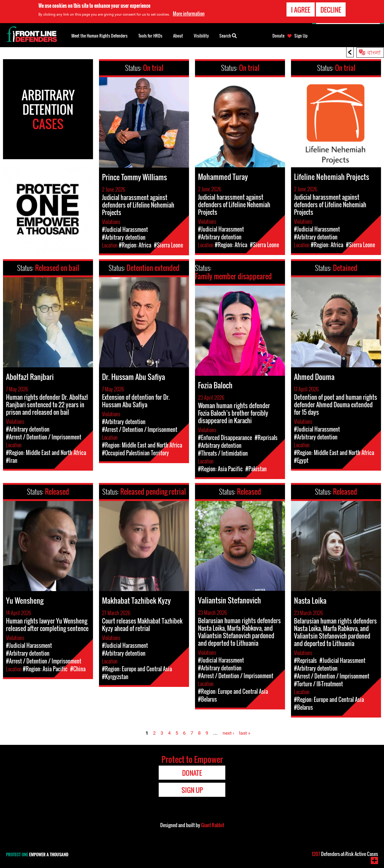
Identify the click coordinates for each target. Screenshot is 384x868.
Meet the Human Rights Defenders (99, 36)
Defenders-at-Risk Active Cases (345, 854)
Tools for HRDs (150, 36)
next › (228, 733)
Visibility (201, 36)
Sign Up (301, 36)
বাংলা (374, 52)
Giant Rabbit (213, 825)
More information (189, 14)
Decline (331, 10)
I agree (301, 10)
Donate (278, 36)
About (178, 36)
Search (228, 35)
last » (245, 733)
